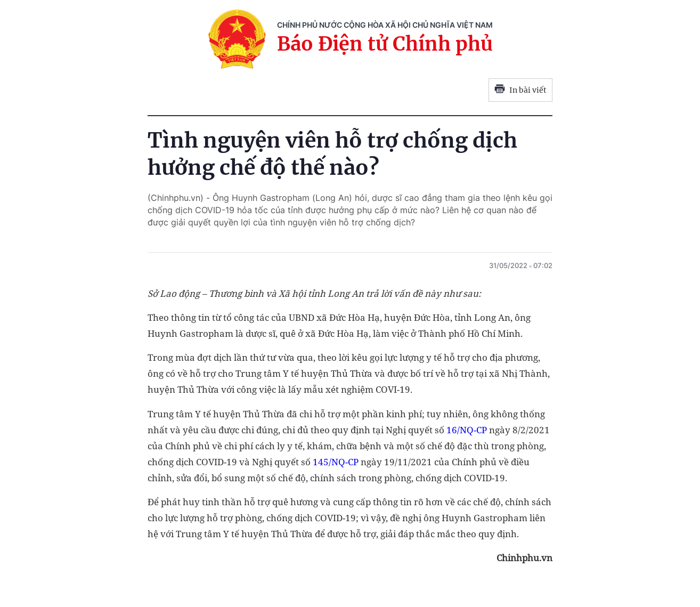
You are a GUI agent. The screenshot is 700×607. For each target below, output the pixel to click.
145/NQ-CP (336, 462)
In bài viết (520, 90)
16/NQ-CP (467, 430)
